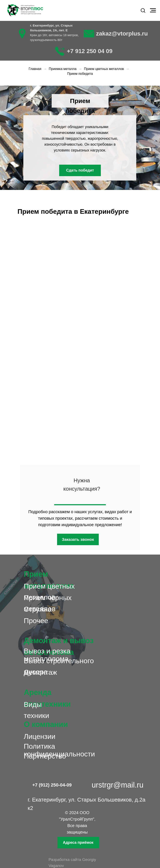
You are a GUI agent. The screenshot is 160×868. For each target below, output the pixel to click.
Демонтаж (40, 672)
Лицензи (38, 736)
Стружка (38, 609)
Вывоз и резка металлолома (47, 655)
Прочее (36, 621)
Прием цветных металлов (104, 69)
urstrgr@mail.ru (118, 785)
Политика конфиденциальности (59, 750)
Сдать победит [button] (80, 170)
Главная (35, 69)
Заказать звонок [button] (78, 539)
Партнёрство (45, 756)
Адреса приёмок (78, 843)
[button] (143, 10)
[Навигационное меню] (153, 10)
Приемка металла (63, 69)
